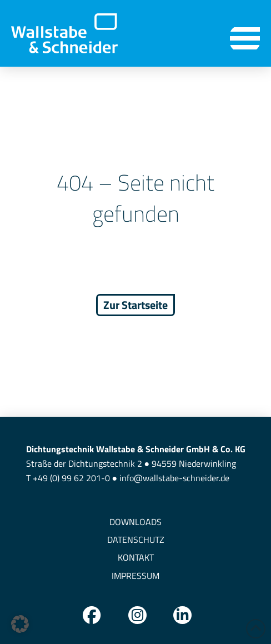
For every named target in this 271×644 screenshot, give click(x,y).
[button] (245, 39)
